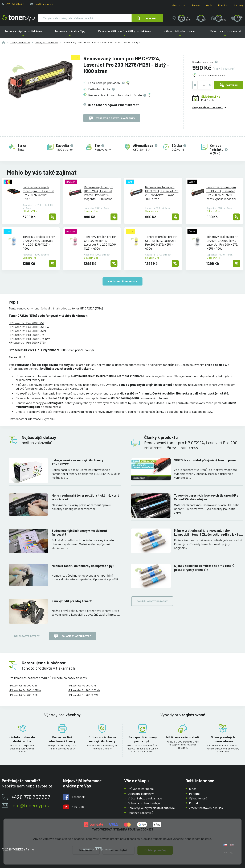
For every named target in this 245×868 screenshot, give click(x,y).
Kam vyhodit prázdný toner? (72, 601)
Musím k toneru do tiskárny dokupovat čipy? (83, 566)
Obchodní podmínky (141, 794)
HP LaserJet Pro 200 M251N (27, 331)
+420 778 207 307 (15, 4)
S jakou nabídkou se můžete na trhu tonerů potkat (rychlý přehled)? (204, 568)
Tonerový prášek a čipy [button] (70, 34)
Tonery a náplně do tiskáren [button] (23, 34)
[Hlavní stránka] (18, 18)
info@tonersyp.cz (44, 4)
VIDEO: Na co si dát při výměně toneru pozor (205, 460)
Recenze (196, 5)
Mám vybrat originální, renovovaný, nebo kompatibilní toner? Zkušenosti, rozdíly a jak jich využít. (208, 532)
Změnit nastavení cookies (206, 808)
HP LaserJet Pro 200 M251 (26, 323)
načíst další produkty (122, 281)
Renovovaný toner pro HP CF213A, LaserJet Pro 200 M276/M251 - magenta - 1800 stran (99, 193)
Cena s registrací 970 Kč (212, 75)
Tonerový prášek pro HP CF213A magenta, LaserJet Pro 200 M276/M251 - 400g (100, 242)
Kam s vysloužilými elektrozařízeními (152, 808)
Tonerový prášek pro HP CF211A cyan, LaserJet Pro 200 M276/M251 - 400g (39, 242)
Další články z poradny (152, 601)
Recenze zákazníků (140, 813)
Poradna (223, 5)
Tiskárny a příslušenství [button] (225, 34)
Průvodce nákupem (141, 789)
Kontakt (194, 803)
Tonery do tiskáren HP (47, 42)
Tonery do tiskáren (20, 42)
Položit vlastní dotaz (72, 636)
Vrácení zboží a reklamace (145, 798)
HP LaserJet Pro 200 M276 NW (29, 339)
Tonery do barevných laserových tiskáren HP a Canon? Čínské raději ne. (206, 497)
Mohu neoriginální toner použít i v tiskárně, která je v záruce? (86, 497)
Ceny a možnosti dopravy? (207, 107)
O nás (209, 5)
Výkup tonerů (198, 798)
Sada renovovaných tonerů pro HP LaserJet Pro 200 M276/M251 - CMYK (38, 193)
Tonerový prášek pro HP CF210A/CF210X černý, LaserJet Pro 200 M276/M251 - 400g (222, 242)
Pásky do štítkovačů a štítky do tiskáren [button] (124, 34)
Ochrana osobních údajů (144, 803)
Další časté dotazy (27, 636)
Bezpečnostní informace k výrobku (32, 419)
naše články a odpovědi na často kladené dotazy (180, 412)
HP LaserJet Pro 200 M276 (26, 335)
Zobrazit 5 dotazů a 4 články (112, 118)
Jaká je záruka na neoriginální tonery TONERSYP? (77, 462)
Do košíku (229, 85)
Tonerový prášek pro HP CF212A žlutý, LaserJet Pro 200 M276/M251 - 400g (161, 242)
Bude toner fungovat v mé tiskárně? (113, 105)
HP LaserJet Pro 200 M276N (28, 342)
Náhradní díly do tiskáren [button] (180, 34)
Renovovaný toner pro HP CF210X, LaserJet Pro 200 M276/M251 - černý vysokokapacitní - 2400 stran (222, 193)
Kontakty (238, 5)
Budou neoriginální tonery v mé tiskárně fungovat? (80, 532)
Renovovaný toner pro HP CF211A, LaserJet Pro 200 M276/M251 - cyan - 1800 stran (162, 193)
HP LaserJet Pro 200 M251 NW (29, 327)
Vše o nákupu (179, 5)
